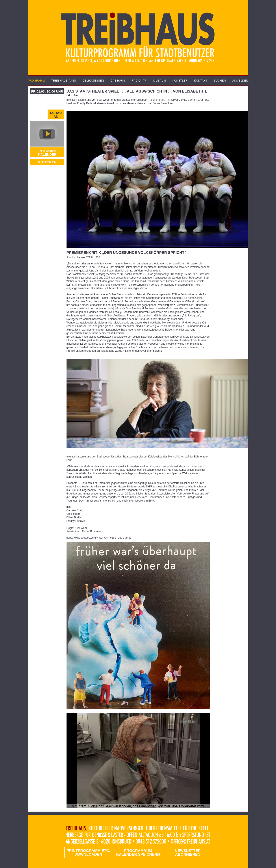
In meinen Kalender (47, 152)
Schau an (56, 115)
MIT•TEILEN (47, 162)
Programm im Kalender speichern (138, 853)
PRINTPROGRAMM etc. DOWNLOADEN (88, 853)
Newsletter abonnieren (188, 853)
